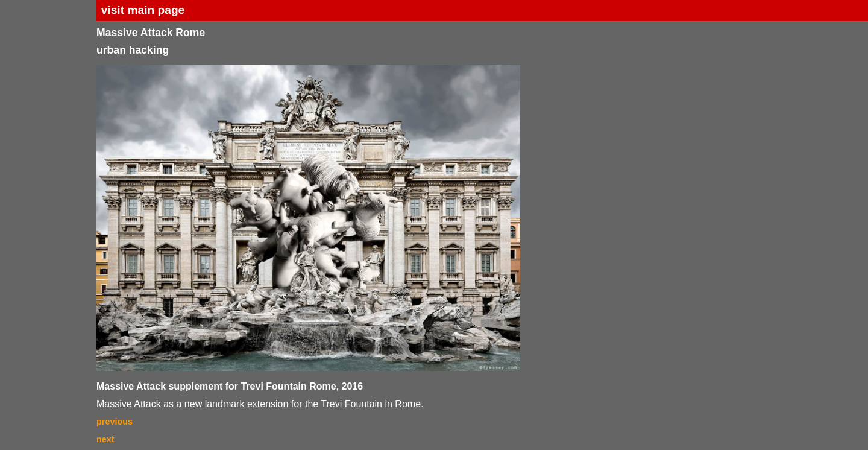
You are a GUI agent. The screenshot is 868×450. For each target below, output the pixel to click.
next (105, 439)
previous (115, 422)
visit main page (143, 10)
